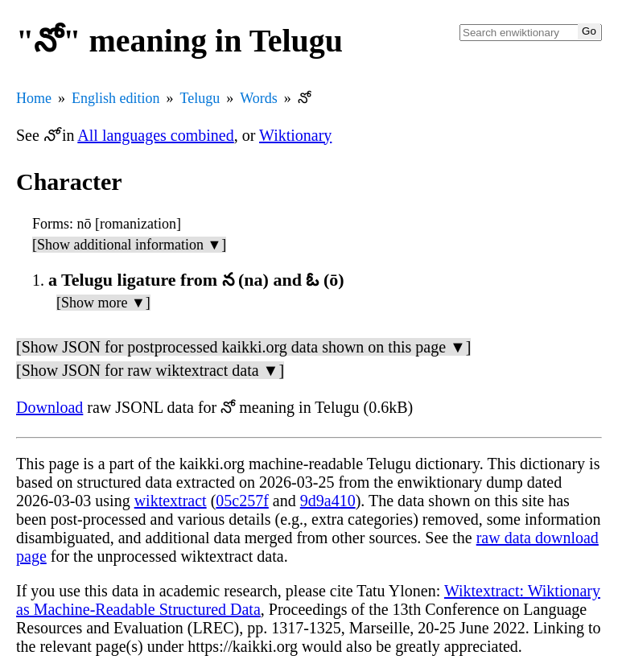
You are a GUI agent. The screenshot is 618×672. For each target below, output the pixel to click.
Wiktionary (295, 135)
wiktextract (171, 501)
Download (49, 407)
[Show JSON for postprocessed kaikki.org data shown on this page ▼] (243, 347)
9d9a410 (328, 501)
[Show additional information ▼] (129, 245)
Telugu (200, 98)
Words (259, 98)
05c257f (242, 501)
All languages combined (155, 135)
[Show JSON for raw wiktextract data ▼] (150, 370)
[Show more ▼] (103, 303)
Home (34, 98)
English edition (116, 98)
